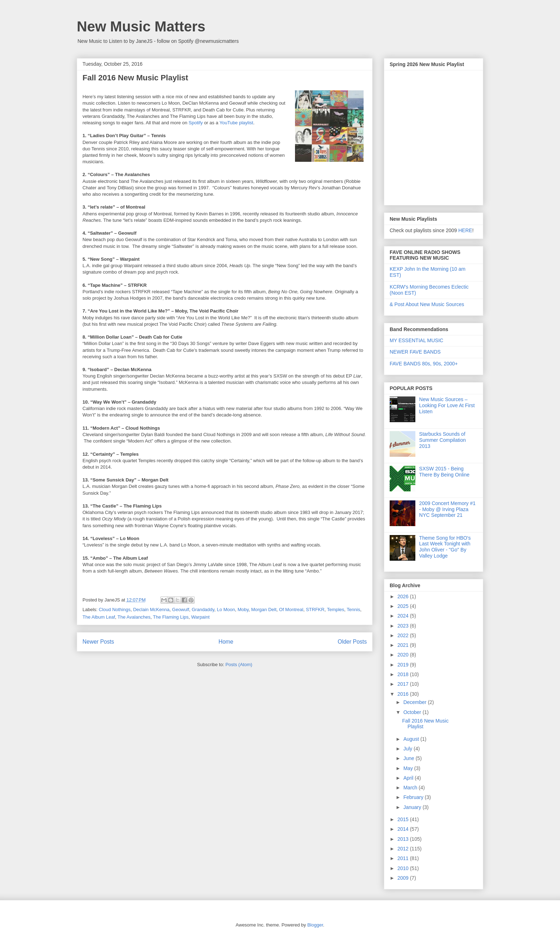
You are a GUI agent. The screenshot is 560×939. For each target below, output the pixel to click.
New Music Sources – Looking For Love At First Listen (447, 405)
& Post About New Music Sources (427, 304)
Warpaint (200, 617)
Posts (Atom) (239, 665)
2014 (404, 829)
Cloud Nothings (115, 610)
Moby (243, 610)
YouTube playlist (236, 123)
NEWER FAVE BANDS (415, 352)
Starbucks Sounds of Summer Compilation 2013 (443, 440)
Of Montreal (291, 610)
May (409, 768)
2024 (404, 616)
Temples (335, 610)
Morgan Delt (264, 610)
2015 (404, 819)
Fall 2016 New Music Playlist (135, 78)
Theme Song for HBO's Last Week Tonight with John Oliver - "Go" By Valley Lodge (445, 547)
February (414, 797)
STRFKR (315, 610)
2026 (404, 596)
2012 (404, 849)
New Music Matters (141, 26)
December (415, 702)
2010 (404, 868)
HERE (465, 230)
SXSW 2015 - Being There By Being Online (444, 472)
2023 (404, 626)
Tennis (354, 610)
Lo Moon (226, 610)
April (409, 778)
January (413, 807)
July (408, 749)
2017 (404, 684)
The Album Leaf (99, 617)
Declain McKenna (151, 610)
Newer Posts (98, 642)
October (413, 712)
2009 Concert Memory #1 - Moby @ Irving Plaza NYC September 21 (447, 509)
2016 (404, 694)
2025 (404, 606)
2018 (404, 674)
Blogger (315, 925)
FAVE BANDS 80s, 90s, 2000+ (424, 364)
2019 (404, 665)
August (412, 739)
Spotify (196, 123)
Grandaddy (203, 610)
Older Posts (352, 642)
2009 (404, 878)
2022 (404, 635)
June (409, 758)
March (411, 788)
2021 (404, 645)
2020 (404, 655)
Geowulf (181, 610)
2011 (404, 858)
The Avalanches (134, 617)
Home (226, 642)
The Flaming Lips (171, 617)
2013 (404, 839)
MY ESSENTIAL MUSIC (416, 340)
